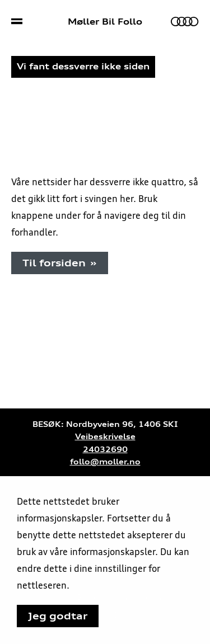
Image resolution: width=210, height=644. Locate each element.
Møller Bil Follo (105, 22)
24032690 (105, 450)
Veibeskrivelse (105, 437)
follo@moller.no (105, 462)
